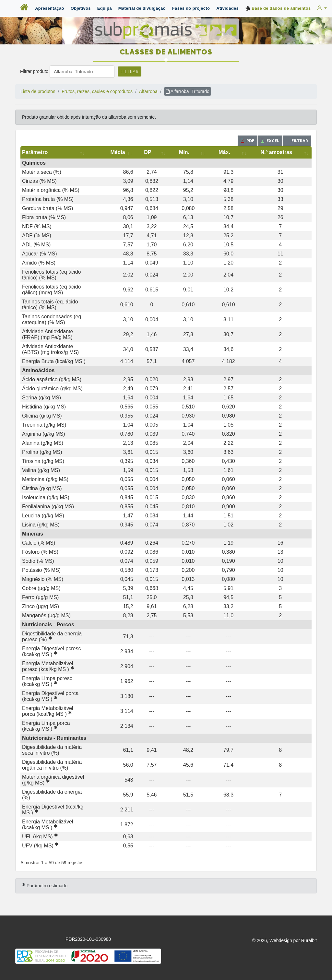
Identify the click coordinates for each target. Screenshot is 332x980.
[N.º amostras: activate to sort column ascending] (286, 152)
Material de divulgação (142, 8)
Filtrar (130, 71)
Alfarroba (148, 91)
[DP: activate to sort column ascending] (195, 152)
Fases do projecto (191, 8)
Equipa (105, 8)
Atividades (227, 8)
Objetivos (81, 8)
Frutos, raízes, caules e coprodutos (97, 91)
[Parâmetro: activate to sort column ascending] (87, 152)
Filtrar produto (34, 71)
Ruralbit (309, 831)
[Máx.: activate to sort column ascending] (246, 152)
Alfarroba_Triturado (188, 91)
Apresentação (50, 8)
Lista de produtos (38, 91)
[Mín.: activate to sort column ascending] (219, 152)
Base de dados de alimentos (278, 9)
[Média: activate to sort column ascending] (168, 152)
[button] (321, 8)
